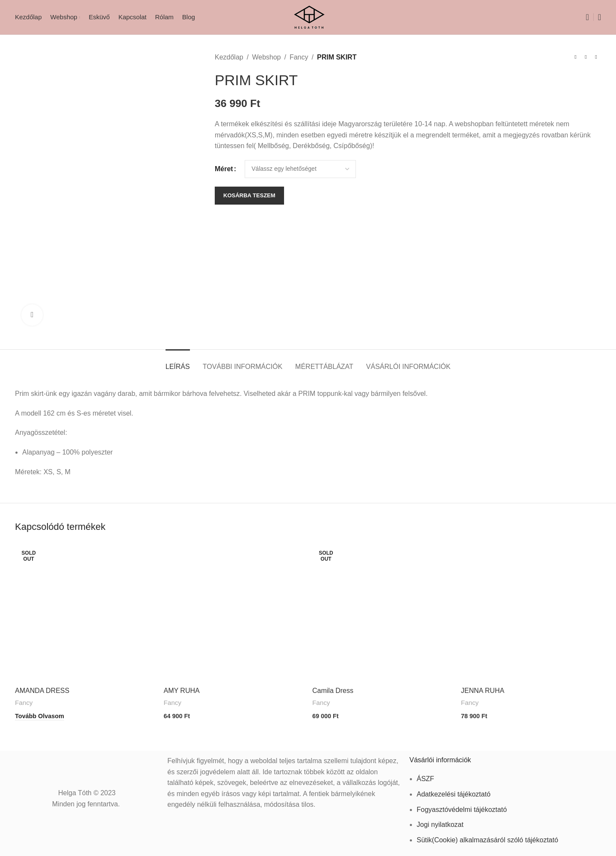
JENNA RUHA (483, 691)
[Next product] (596, 57)
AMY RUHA (182, 691)
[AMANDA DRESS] (85, 612)
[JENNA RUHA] (531, 612)
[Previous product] (575, 57)
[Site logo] (308, 16)
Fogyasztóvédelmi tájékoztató (462, 807)
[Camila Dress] (382, 612)
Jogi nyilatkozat (440, 822)
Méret (224, 169)
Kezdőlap (229, 57)
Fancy (299, 57)
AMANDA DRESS (42, 691)
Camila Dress (333, 691)
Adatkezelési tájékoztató (454, 792)
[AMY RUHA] (234, 612)
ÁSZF (425, 776)
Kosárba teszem (249, 195)
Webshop (266, 57)
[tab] (178, 362)
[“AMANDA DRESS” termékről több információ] (40, 715)
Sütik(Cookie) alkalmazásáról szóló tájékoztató (487, 837)
